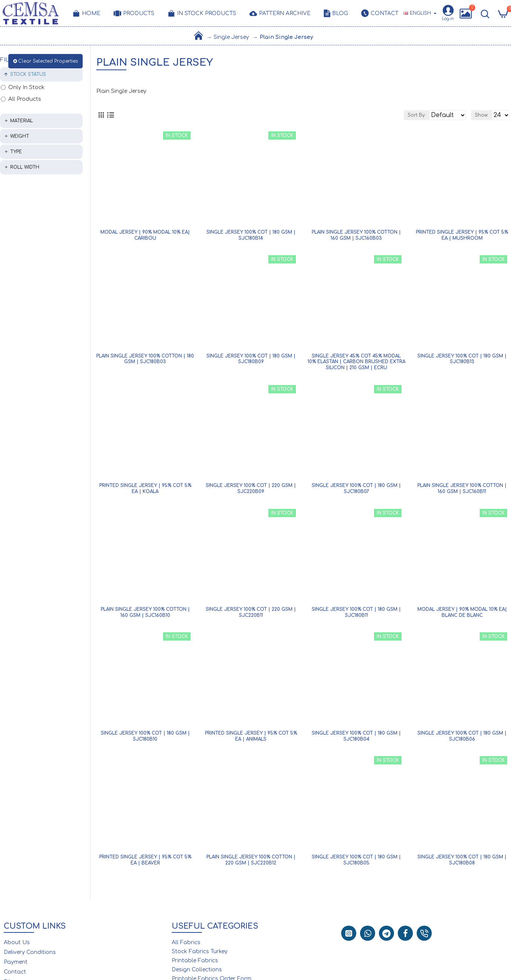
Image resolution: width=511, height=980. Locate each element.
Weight (20, 136)
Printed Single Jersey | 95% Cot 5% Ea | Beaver (145, 862)
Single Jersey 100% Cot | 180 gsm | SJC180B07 (356, 491)
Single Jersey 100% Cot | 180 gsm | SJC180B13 (462, 361)
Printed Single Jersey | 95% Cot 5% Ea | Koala (145, 491)
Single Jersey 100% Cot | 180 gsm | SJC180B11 (356, 615)
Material (22, 121)
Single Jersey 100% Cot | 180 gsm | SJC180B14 (251, 237)
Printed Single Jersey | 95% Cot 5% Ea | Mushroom (462, 237)
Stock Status (28, 74)
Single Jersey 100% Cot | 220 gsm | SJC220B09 (251, 491)
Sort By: (385, 116)
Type (16, 152)
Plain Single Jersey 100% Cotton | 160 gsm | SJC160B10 (145, 615)
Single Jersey (231, 37)
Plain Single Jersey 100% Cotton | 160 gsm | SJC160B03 (356, 237)
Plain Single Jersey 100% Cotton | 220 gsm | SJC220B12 (251, 862)
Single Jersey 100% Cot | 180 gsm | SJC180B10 (145, 738)
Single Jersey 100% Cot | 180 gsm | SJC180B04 (356, 738)
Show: (473, 116)
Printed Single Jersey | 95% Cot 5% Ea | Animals (251, 738)
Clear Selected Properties (48, 61)
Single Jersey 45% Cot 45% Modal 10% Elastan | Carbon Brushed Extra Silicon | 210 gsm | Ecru (356, 364)
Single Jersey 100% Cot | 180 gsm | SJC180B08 (462, 862)
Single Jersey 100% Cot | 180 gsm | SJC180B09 (251, 361)
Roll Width (25, 167)
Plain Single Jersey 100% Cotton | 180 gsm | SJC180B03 (145, 361)
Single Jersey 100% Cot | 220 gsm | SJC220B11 (251, 615)
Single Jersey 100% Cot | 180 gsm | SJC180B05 (356, 862)
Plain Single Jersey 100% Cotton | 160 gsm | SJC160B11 (462, 491)
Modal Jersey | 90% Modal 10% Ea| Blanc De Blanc (462, 615)
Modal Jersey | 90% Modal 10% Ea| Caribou (145, 237)
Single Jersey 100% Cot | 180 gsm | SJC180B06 (462, 738)
